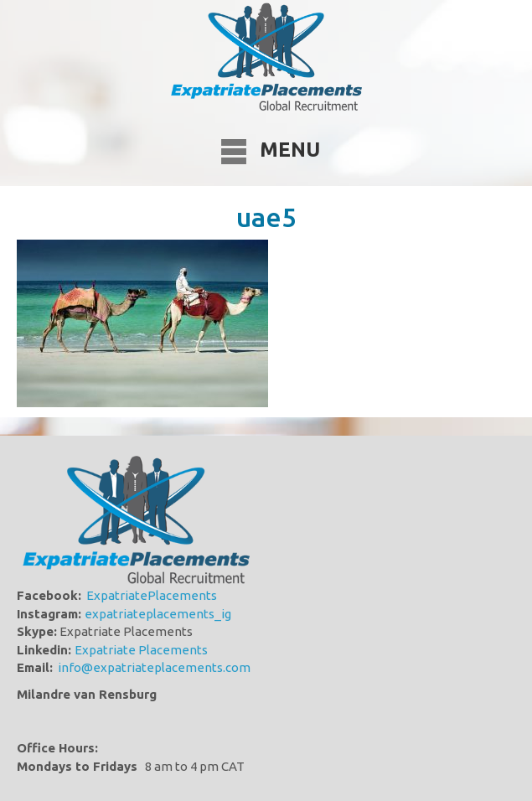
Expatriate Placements (141, 650)
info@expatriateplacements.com (154, 667)
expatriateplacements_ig (158, 614)
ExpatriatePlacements (152, 595)
